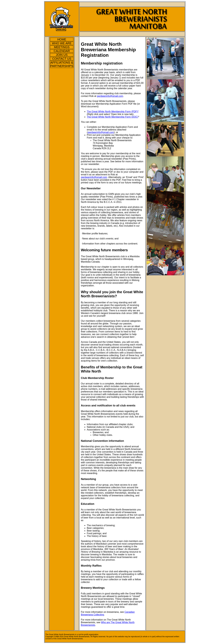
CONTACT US (62, 59)
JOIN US (62, 55)
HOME (62, 39)
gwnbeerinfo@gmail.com (110, 96)
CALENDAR (62, 51)
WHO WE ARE (62, 43)
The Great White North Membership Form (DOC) (113, 117)
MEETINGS (62, 47)
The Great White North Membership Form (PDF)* (113, 112)
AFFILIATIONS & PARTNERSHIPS (62, 64)
